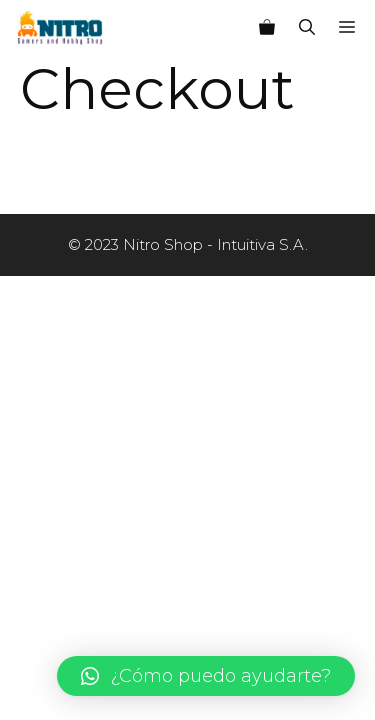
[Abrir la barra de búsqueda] (307, 28)
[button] (206, 676)
